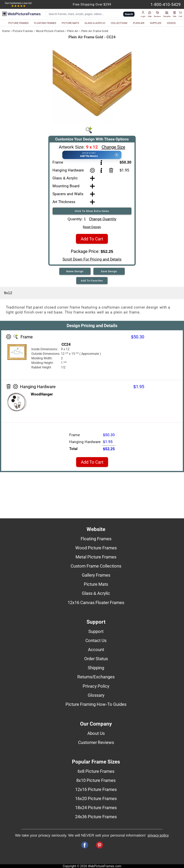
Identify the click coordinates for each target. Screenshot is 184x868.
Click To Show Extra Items (92, 211)
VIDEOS (171, 23)
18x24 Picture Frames (96, 808)
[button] (143, 14)
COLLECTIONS (119, 23)
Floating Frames (96, 539)
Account (96, 650)
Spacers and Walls (68, 194)
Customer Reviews (96, 742)
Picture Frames (23, 31)
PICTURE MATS (70, 23)
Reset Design (92, 227)
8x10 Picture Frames (96, 780)
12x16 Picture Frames (96, 789)
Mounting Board (66, 186)
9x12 (8, 293)
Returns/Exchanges (96, 677)
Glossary (96, 695)
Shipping (96, 668)
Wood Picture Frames (50, 31)
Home (6, 31)
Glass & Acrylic (65, 178)
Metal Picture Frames (96, 557)
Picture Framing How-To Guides (96, 704)
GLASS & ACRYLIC (95, 23)
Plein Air (73, 31)
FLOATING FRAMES (45, 23)
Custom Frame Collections (96, 566)
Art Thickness (64, 202)
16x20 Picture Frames (96, 798)
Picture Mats (96, 584)
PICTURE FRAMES (18, 23)
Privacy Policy (96, 686)
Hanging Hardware (68, 170)
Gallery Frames (96, 575)
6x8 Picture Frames (96, 771)
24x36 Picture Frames (96, 817)
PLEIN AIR (139, 23)
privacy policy (158, 835)
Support (96, 631)
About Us (96, 733)
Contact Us (96, 640)
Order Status (96, 659)
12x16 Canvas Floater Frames (96, 603)
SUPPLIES (156, 23)
